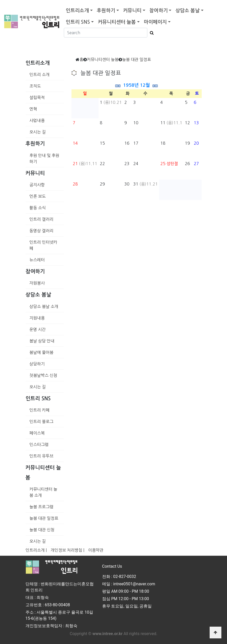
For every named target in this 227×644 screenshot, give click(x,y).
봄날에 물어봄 (41, 352)
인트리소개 (77, 11)
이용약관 (96, 550)
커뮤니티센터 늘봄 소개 (43, 492)
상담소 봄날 (188, 11)
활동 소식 (38, 208)
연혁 (33, 109)
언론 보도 (38, 196)
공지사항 (37, 185)
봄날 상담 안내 (42, 341)
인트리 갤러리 (41, 219)
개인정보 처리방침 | (67, 550)
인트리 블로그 (41, 422)
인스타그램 (39, 444)
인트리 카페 (39, 410)
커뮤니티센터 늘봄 (117, 22)
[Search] (106, 33)
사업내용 (37, 120)
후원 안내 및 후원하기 (44, 158)
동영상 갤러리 (41, 231)
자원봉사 (37, 283)
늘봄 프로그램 (41, 507)
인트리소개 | (36, 550)
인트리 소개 (39, 75)
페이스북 (37, 433)
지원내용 (37, 318)
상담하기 (37, 364)
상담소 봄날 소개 (44, 306)
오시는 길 (38, 132)
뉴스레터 (37, 260)
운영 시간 (38, 329)
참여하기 (159, 11)
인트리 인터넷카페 (43, 245)
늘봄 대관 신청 (42, 530)
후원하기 (106, 11)
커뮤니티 (132, 11)
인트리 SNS (78, 22)
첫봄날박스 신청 (43, 375)
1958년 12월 (136, 85)
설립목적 (37, 97)
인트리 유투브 (41, 456)
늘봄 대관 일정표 (44, 518)
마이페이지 (155, 22)
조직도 (35, 86)
